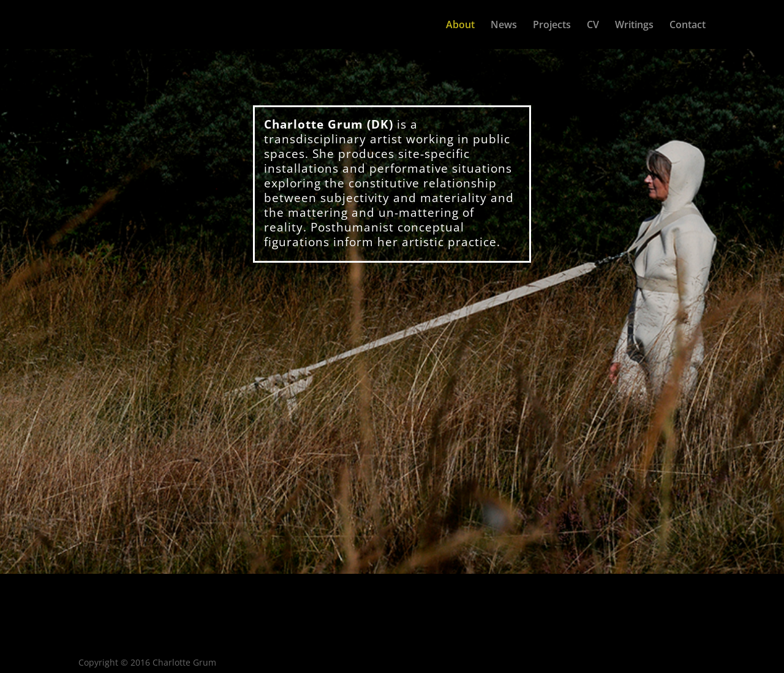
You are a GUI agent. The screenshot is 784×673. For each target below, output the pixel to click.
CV (593, 26)
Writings (634, 26)
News (504, 26)
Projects (552, 26)
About (460, 26)
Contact (688, 26)
